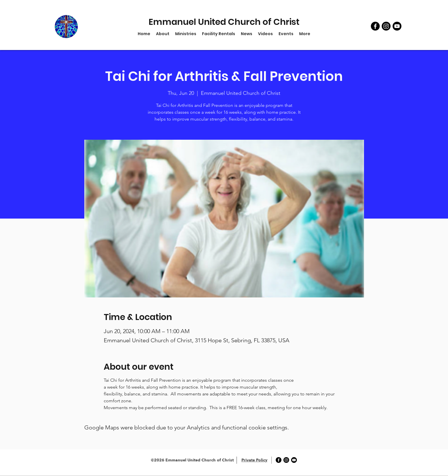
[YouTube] (397, 26)
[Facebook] (375, 26)
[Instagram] (386, 26)
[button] (186, 34)
